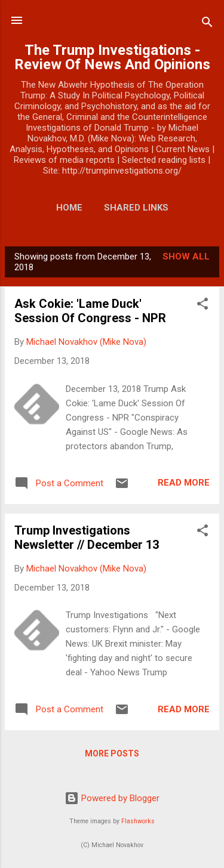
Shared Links (136, 208)
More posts (112, 753)
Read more (184, 483)
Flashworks (138, 821)
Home (69, 208)
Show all (186, 257)
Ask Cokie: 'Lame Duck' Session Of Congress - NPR (90, 311)
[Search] (207, 24)
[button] (202, 306)
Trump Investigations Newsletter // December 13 (87, 538)
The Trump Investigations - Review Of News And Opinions (112, 57)
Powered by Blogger (112, 798)
